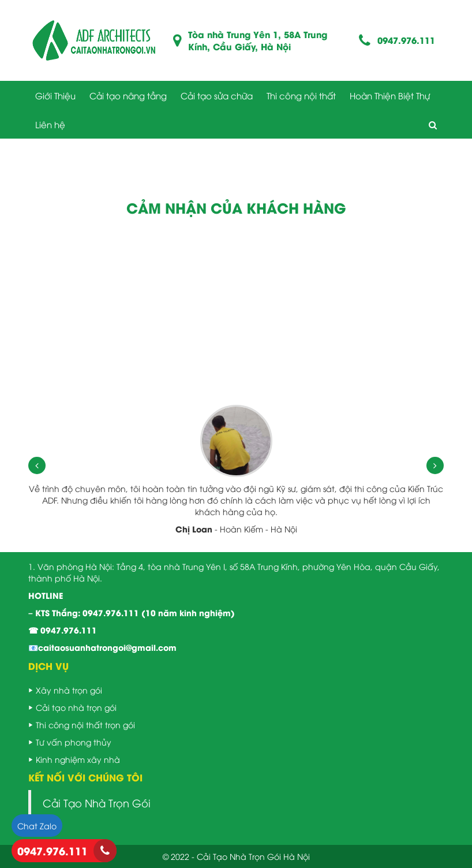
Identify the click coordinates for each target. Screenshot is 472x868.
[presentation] (37, 465)
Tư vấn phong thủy (74, 742)
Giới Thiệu (55, 95)
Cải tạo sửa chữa (217, 95)
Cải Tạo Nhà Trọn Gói (97, 803)
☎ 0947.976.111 (63, 630)
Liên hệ (50, 124)
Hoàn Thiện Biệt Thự (390, 95)
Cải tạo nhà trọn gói (76, 707)
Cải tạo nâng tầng (128, 95)
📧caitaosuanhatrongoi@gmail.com (102, 647)
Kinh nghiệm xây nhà (78, 759)
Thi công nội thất (301, 95)
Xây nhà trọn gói (69, 690)
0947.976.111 (406, 40)
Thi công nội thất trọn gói (85, 724)
